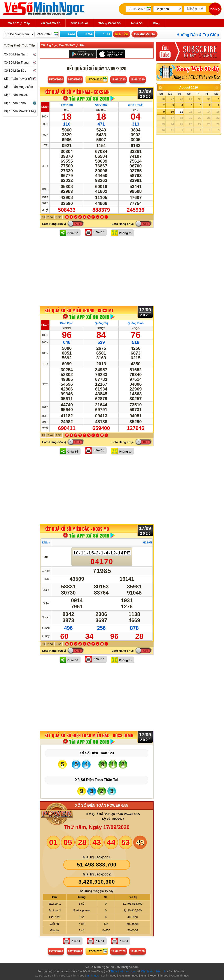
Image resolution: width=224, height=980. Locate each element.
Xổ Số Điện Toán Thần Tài (97, 780)
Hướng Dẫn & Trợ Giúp (198, 35)
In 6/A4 (99, 941)
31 (209, 99)
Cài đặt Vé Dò (144, 34)
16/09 (75, 79)
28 (181, 99)
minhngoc (93, 976)
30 (200, 99)
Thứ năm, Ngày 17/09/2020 (97, 827)
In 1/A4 (123, 941)
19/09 (137, 79)
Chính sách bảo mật (154, 971)
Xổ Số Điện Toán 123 (97, 753)
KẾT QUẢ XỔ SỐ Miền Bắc (77, 529)
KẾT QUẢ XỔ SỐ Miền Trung (79, 310)
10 (172, 112)
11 (181, 112)
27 (172, 99)
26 (163, 99)
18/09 (118, 79)
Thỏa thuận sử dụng (123, 971)
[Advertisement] (97, 271)
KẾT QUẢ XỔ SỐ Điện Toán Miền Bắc (89, 735)
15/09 (56, 79)
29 (191, 99)
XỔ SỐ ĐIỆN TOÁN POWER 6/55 (102, 805)
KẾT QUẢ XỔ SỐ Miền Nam (77, 92)
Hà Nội (147, 542)
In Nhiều (122, 34)
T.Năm (45, 107)
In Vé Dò (98, 232)
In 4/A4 (76, 941)
